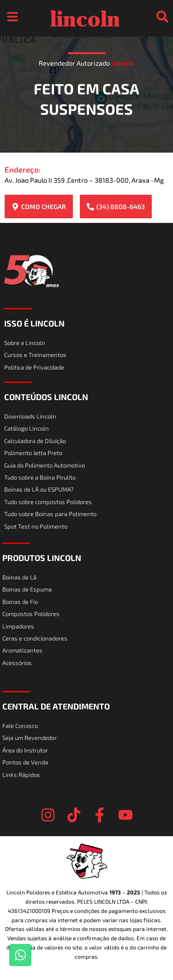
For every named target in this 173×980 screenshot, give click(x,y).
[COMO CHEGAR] (15, 207)
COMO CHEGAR (44, 206)
